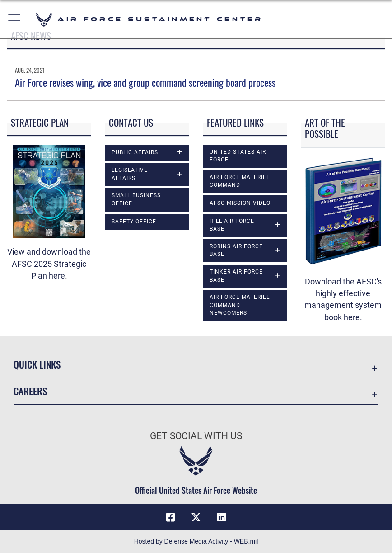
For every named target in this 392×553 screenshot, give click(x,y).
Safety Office (134, 222)
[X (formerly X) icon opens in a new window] (196, 517)
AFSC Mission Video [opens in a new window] (240, 203)
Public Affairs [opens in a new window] (135, 152)
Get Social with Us (196, 436)
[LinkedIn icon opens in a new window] (221, 517)
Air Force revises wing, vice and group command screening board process (145, 82)
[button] (15, 19)
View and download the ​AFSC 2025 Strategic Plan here (49, 264)
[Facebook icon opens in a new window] (171, 517)
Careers (30, 391)
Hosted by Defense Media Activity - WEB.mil (196, 541)
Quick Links (37, 364)
